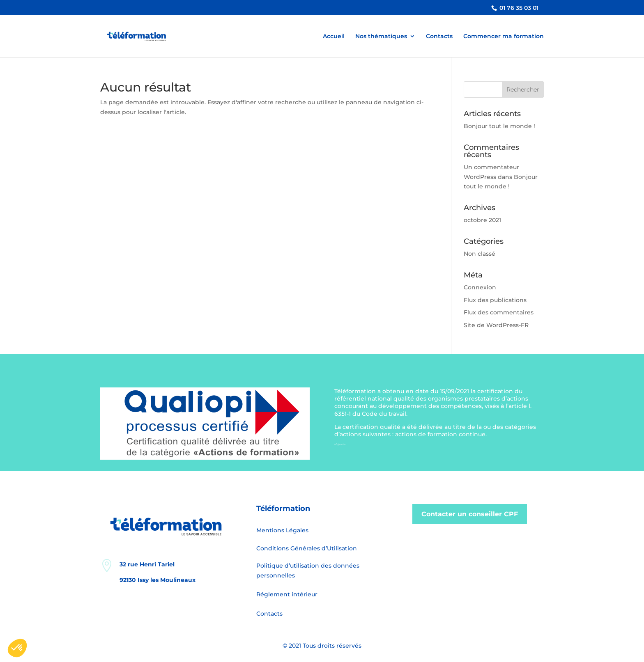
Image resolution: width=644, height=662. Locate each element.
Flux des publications (495, 300)
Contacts (439, 37)
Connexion (480, 287)
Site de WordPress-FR (496, 325)
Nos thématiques (381, 37)
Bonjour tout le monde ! (499, 126)
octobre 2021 (482, 220)
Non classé (480, 254)
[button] (17, 648)
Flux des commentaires (499, 312)
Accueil (334, 37)
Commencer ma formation (504, 37)
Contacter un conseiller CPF (470, 514)
